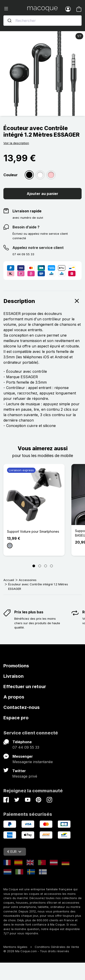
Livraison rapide (27, 211)
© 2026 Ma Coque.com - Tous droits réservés (36, 951)
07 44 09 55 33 (26, 747)
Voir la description (16, 143)
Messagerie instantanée (33, 762)
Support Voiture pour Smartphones (33, 531)
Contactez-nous (22, 707)
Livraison (13, 676)
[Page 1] (34, 566)
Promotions (16, 666)
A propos (14, 697)
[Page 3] (46, 566)
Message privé (25, 776)
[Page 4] (51, 566)
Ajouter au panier (42, 194)
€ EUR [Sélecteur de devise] (14, 852)
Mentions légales (15, 947)
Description (42, 301)
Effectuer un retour (25, 687)
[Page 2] (40, 566)
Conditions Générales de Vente (57, 947)
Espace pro (16, 718)
